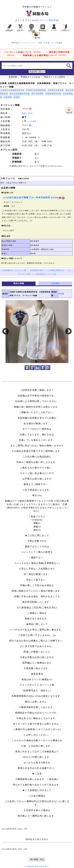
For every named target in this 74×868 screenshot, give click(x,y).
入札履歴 (33, 121)
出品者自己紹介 (37, 270)
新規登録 (53, 20)
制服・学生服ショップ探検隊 (50, 43)
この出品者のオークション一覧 (14, 270)
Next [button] (68, 331)
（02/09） (23, 52)
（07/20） (45, 55)
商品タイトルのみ (30, 77)
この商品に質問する (55, 270)
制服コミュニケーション (25, 43)
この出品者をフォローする (45, 274)
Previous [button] (6, 331)
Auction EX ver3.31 (37, 866)
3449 (55, 198)
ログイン (42, 20)
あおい (25, 113)
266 (30, 113)
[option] (37, 332)
